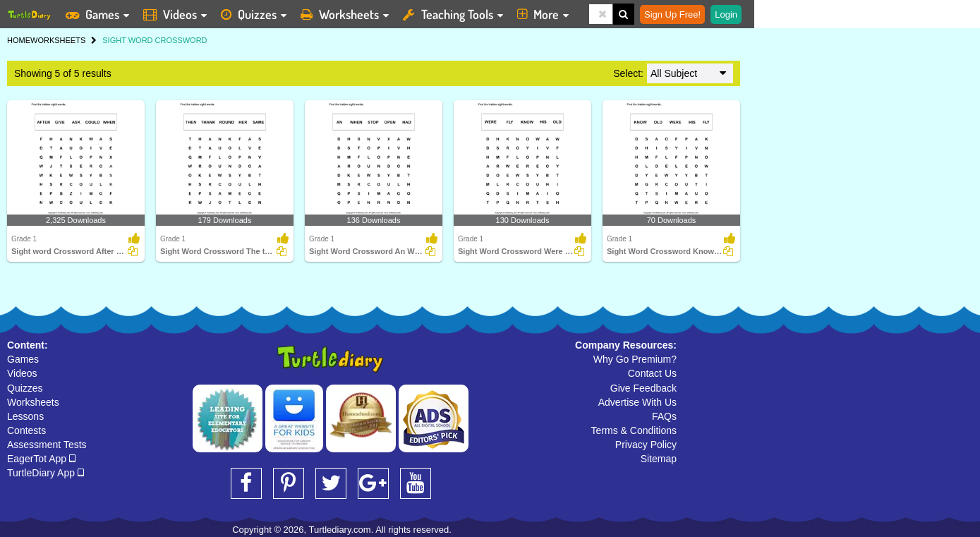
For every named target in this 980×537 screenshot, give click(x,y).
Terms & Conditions (634, 430)
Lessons (25, 416)
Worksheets (33, 402)
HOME (19, 40)
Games (23, 359)
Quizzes (25, 388)
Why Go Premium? (635, 359)
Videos (22, 373)
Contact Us (652, 373)
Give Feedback (643, 388)
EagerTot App (41, 459)
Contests (26, 430)
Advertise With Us (637, 402)
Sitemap (659, 459)
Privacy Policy (646, 445)
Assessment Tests (47, 445)
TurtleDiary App (46, 473)
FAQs (664, 416)
